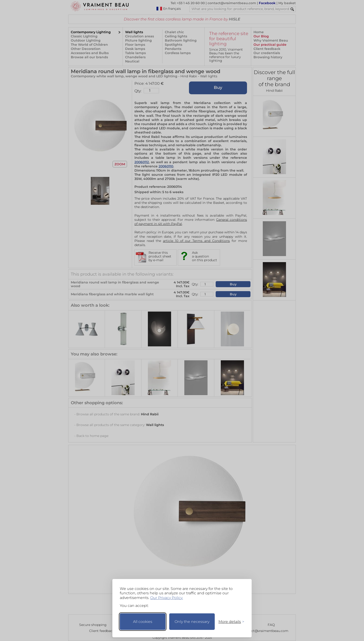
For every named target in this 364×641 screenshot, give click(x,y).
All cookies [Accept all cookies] (143, 622)
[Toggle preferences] (229, 622)
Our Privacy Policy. (167, 598)
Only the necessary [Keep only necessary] (192, 622)
